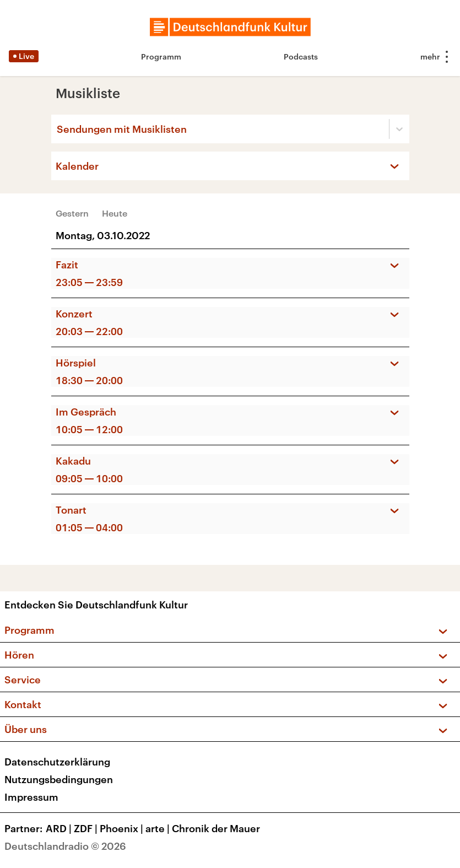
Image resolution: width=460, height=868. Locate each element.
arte (159, 828)
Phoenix (123, 828)
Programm (161, 56)
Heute (115, 213)
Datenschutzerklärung (57, 762)
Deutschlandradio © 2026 (65, 846)
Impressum (31, 797)
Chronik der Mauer (216, 828)
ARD (60, 828)
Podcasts (301, 56)
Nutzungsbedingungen (59, 779)
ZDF (87, 828)
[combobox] (58, 129)
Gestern (72, 213)
